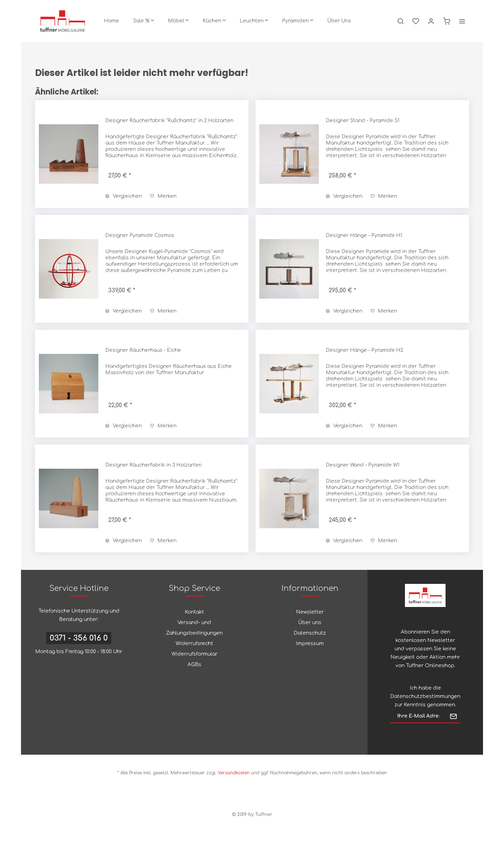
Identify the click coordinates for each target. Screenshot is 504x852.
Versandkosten (234, 773)
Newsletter (310, 612)
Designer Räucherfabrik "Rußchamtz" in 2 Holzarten (169, 121)
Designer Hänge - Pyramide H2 (365, 350)
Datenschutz (310, 633)
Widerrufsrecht (194, 644)
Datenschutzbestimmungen (425, 696)
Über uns (310, 623)
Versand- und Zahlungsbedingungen (194, 628)
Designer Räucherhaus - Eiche (143, 350)
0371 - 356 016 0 (79, 638)
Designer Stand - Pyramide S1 (363, 121)
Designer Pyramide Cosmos (140, 235)
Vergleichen (124, 196)
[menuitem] (111, 21)
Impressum (310, 644)
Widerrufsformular (194, 654)
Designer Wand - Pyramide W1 (363, 465)
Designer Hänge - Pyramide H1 (364, 235)
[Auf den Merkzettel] (163, 196)
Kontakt (194, 612)
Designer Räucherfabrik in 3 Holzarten (153, 465)
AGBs (194, 665)
